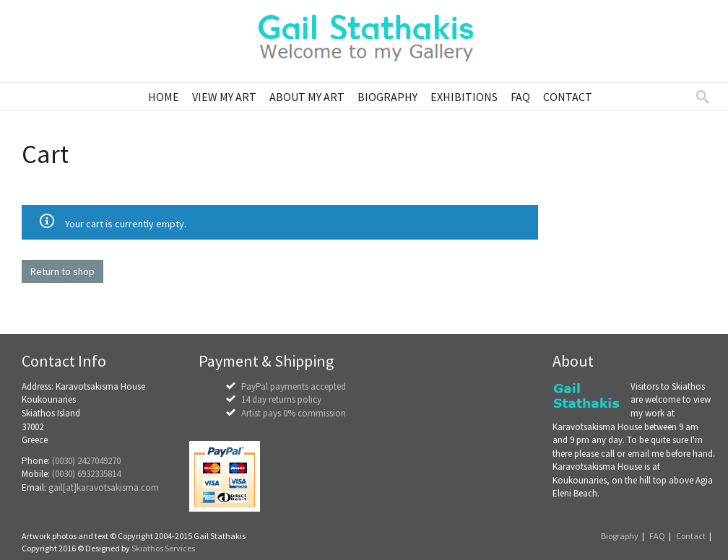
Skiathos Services (163, 548)
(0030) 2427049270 (86, 461)
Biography (620, 536)
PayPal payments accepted (294, 386)
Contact (691, 536)
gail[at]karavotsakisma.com (104, 487)
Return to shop (62, 271)
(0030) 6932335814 (86, 474)
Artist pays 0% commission (294, 413)
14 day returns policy (281, 399)
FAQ (657, 536)
